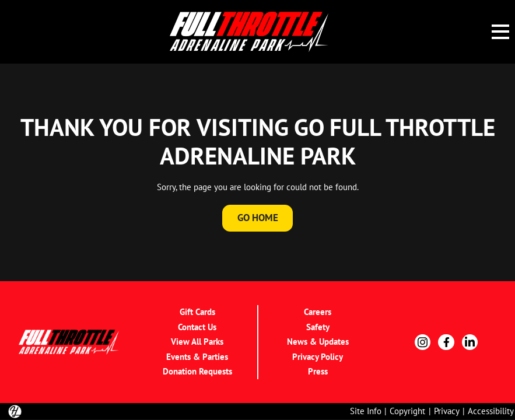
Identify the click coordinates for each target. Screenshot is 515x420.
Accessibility (491, 411)
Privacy (447, 411)
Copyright (407, 411)
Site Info (366, 411)
